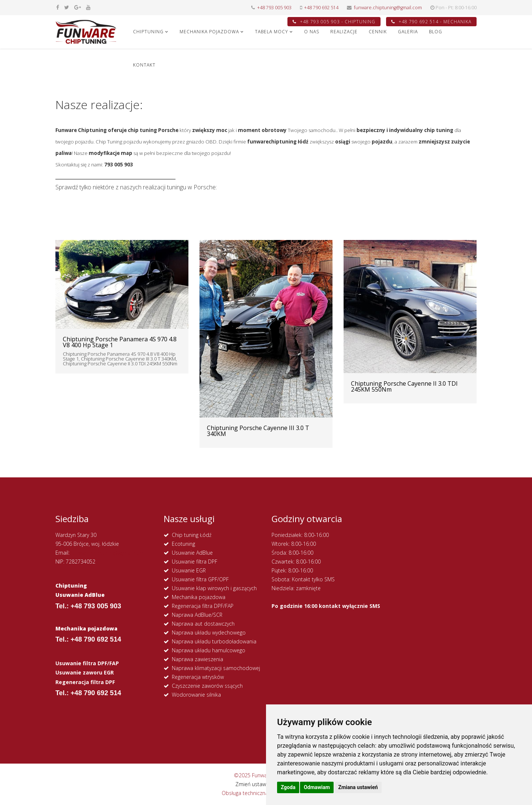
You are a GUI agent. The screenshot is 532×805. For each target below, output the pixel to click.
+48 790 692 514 (321, 8)
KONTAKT (144, 65)
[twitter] (67, 7)
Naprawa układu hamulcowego (209, 650)
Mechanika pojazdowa (199, 597)
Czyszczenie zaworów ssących (207, 686)
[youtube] (88, 7)
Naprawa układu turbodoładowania (214, 641)
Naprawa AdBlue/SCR (197, 615)
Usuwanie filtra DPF (195, 562)
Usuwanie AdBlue (192, 553)
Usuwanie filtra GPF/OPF (200, 579)
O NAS (312, 32)
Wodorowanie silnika (196, 695)
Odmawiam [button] (317, 787)
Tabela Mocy (272, 32)
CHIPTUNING (148, 32)
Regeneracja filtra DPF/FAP (203, 606)
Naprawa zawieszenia (197, 659)
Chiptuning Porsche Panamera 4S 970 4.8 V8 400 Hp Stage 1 (120, 342)
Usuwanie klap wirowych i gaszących (214, 588)
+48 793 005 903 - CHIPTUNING (334, 22)
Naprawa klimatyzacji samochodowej (216, 668)
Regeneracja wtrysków (198, 677)
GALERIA (408, 32)
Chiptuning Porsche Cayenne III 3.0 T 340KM (258, 431)
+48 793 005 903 (274, 8)
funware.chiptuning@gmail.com (388, 8)
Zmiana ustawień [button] (358, 787)
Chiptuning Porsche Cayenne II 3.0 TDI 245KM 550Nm (404, 386)
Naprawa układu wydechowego (209, 632)
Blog (436, 32)
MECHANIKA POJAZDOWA (209, 32)
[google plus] (78, 7)
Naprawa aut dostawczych (203, 624)
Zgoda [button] (288, 787)
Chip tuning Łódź (192, 535)
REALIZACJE (344, 32)
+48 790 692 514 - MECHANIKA (431, 22)
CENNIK (378, 32)
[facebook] (58, 7)
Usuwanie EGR (189, 570)
